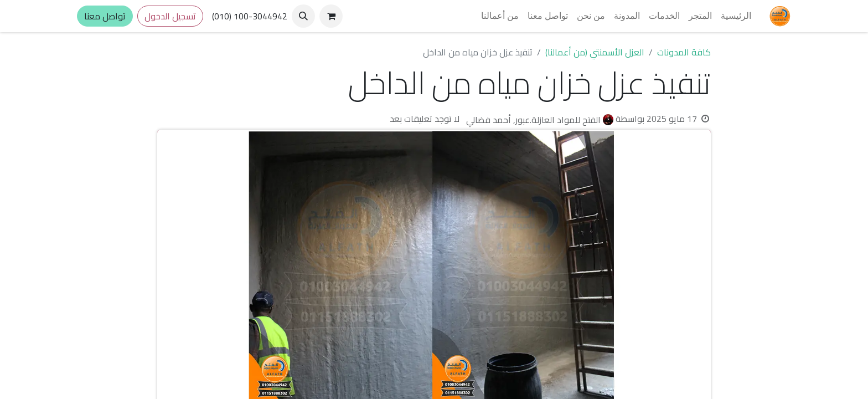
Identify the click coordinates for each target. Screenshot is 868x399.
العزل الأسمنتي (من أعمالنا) (595, 52)
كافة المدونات (684, 52)
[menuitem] (736, 16)
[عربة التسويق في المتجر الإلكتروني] (331, 16)
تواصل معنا (105, 16)
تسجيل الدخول (170, 16)
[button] (303, 16)
